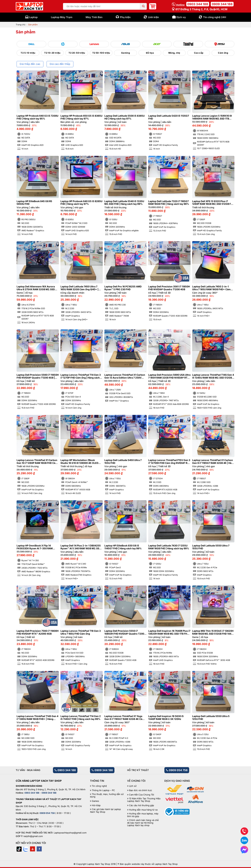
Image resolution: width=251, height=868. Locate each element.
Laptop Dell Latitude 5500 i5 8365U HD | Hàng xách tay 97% (124, 117)
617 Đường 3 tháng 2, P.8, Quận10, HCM (200, 9)
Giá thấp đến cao (30, 64)
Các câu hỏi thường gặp (142, 805)
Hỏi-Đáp (96, 805)
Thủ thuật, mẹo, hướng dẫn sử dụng (107, 796)
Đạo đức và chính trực (140, 790)
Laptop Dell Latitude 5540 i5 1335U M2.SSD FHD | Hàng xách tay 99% (124, 203)
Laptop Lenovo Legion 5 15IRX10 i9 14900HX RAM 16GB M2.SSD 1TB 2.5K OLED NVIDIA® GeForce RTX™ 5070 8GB (212, 117)
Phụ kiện (125, 17)
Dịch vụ (181, 17)
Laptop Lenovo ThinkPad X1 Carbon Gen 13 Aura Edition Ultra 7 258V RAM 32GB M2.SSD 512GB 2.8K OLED (125, 376)
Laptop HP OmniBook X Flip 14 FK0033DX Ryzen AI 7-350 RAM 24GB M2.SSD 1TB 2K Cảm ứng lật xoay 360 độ (36, 547)
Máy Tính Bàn (94, 17)
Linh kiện (153, 17)
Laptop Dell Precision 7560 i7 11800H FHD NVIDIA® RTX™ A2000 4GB (38, 632)
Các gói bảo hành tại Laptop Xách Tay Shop (105, 811)
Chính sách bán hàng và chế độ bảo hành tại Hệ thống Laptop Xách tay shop (143, 823)
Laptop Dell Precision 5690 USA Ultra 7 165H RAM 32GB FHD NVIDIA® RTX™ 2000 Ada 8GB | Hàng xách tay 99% (169, 376)
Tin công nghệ (99, 786)
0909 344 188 (222, 4)
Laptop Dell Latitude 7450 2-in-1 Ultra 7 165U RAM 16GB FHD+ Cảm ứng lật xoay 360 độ (211, 288)
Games (95, 801)
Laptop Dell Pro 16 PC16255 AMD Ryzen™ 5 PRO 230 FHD (123, 288)
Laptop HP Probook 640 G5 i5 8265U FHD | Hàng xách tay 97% (81, 203)
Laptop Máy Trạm (62, 17)
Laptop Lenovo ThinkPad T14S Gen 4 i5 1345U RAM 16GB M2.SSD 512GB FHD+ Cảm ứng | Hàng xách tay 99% (213, 376)
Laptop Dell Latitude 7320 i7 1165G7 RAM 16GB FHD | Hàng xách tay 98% (169, 203)
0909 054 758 (177, 770)
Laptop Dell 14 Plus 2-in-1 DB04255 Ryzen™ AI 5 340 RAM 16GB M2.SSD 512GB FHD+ (81, 547)
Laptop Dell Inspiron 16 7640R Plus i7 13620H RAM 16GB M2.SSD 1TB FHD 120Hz (169, 632)
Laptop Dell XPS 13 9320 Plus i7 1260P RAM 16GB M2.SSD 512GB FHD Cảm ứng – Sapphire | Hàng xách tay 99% (213, 203)
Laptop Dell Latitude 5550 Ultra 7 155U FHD (211, 547)
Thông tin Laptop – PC (103, 790)
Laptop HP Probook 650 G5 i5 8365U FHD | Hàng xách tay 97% (81, 117)
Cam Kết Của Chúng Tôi (142, 795)
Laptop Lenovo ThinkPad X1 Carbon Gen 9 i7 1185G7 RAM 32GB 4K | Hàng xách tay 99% (213, 462)
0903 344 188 (198, 4)
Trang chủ (21, 25)
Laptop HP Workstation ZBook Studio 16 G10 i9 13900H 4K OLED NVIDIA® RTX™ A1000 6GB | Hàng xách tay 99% (79, 462)
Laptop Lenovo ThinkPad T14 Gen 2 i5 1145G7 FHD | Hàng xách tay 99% (81, 718)
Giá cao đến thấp (60, 64)
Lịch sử (133, 786)
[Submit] (143, 6)
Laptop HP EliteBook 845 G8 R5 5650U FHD (34, 203)
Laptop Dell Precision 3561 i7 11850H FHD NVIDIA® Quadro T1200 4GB (169, 288)
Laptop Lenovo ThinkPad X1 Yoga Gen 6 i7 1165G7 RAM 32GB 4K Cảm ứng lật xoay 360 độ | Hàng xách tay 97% (124, 718)
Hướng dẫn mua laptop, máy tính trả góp (143, 815)
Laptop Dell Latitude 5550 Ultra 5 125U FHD (211, 718)
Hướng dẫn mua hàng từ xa (143, 810)
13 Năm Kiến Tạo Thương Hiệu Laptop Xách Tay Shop (144, 800)
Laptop (33, 17)
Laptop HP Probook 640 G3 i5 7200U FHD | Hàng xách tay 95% (37, 117)
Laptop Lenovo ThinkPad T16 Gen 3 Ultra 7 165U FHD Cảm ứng (81, 632)
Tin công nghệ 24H (215, 17)
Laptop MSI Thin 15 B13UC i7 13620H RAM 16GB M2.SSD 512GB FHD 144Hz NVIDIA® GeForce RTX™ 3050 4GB (213, 632)
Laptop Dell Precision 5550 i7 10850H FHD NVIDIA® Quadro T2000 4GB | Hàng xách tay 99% (125, 632)
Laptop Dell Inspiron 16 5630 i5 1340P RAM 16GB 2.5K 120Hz (166, 718)
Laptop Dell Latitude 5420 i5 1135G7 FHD (169, 117)
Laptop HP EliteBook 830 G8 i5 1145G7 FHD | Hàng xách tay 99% (123, 547)
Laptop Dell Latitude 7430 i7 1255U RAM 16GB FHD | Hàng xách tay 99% (169, 547)
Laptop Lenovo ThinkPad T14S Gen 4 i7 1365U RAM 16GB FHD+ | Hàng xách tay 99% (37, 718)
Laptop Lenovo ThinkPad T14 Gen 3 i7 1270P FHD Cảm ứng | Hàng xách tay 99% (81, 376)
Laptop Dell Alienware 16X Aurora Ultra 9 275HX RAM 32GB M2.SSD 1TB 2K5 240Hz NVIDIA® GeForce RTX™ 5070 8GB (36, 288)
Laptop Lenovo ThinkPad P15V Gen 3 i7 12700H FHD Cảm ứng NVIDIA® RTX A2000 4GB (169, 462)
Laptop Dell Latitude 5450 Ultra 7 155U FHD (123, 462)
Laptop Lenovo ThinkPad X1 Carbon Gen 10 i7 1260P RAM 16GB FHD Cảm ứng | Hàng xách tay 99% (37, 462)
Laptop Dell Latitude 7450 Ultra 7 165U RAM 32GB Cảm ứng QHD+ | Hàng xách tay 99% (79, 288)
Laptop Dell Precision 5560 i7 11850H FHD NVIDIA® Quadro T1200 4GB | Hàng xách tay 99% (38, 376)
